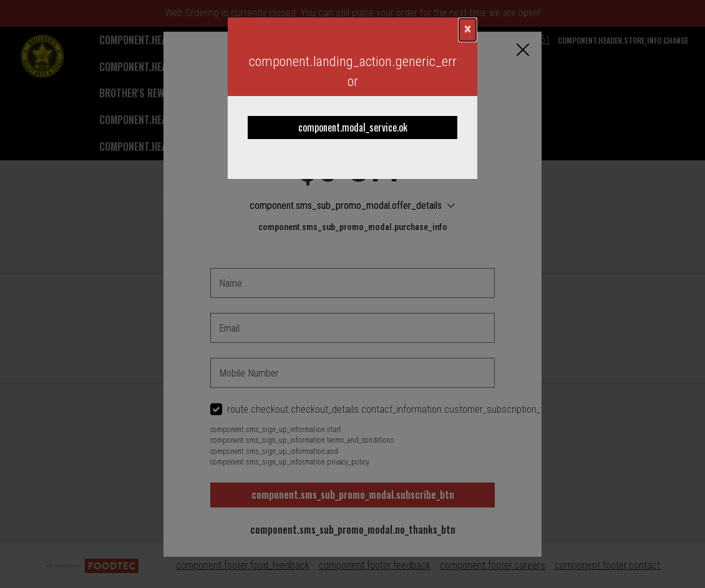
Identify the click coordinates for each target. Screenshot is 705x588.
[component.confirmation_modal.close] (468, 30)
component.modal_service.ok (353, 127)
